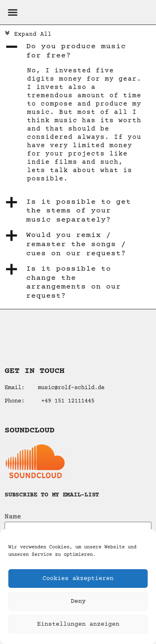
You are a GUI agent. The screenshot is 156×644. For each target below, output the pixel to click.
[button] (12, 12)
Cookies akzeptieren (78, 579)
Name (13, 517)
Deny (78, 601)
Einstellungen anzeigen (78, 624)
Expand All (28, 35)
